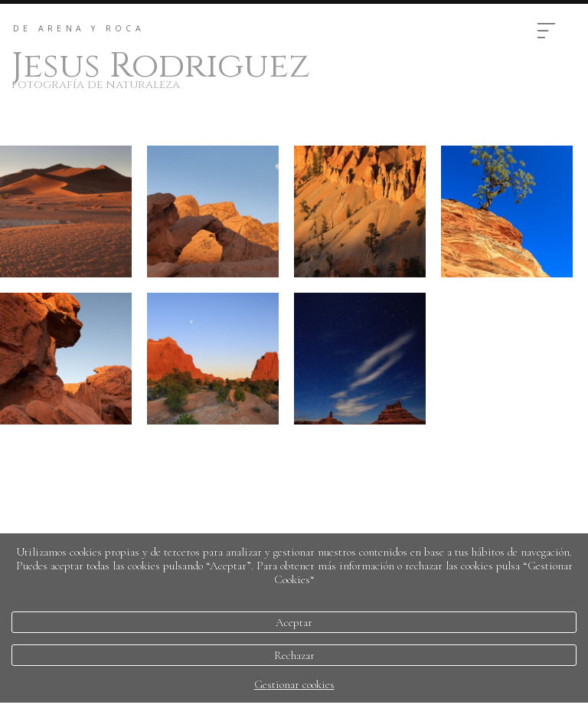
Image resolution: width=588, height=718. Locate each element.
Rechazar (294, 655)
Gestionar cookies (294, 684)
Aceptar (294, 622)
